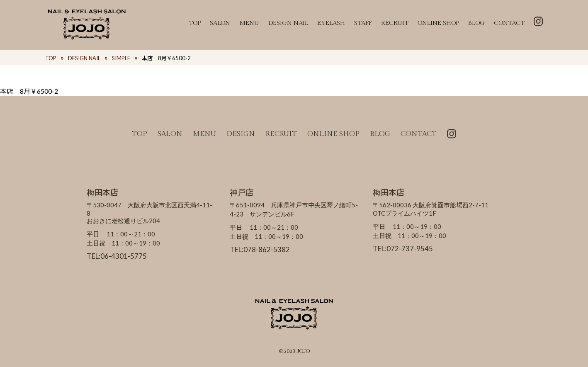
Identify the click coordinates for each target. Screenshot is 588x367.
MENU (249, 23)
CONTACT (509, 23)
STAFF (363, 23)
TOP (195, 23)
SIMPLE (121, 58)
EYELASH (331, 23)
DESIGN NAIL (288, 23)
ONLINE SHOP (438, 23)
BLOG (476, 23)
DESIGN (241, 134)
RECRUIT (395, 23)
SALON (220, 23)
